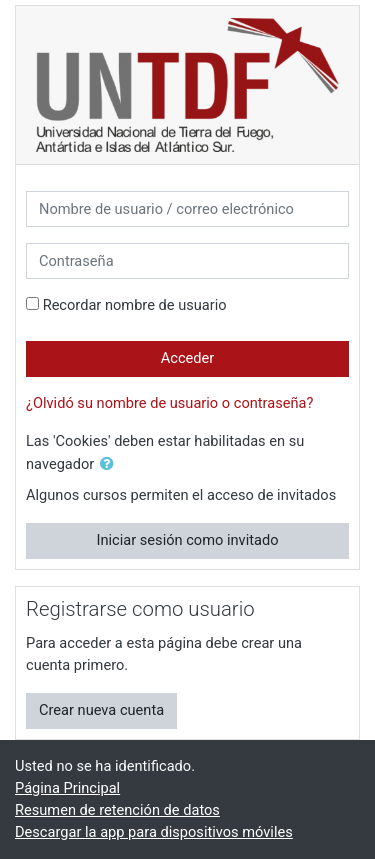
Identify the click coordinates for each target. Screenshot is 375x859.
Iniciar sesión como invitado (187, 540)
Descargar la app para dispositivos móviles (154, 832)
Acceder (188, 358)
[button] (111, 465)
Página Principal (67, 788)
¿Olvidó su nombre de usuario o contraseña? (169, 403)
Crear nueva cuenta (101, 710)
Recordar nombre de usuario (135, 305)
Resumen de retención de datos (117, 810)
